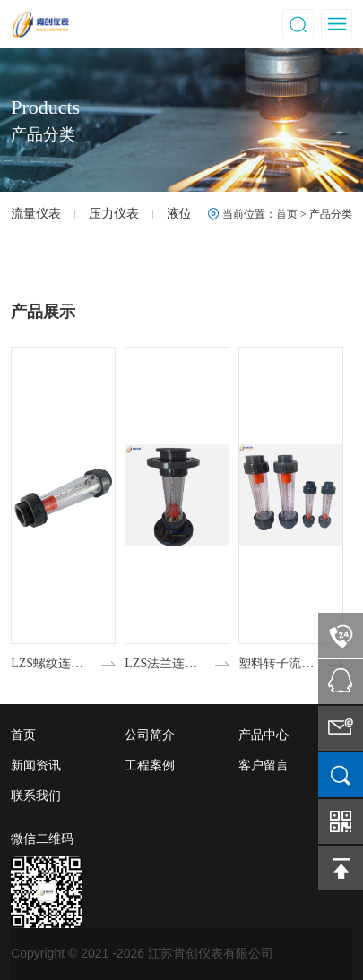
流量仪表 (36, 214)
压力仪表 (114, 214)
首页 (287, 214)
